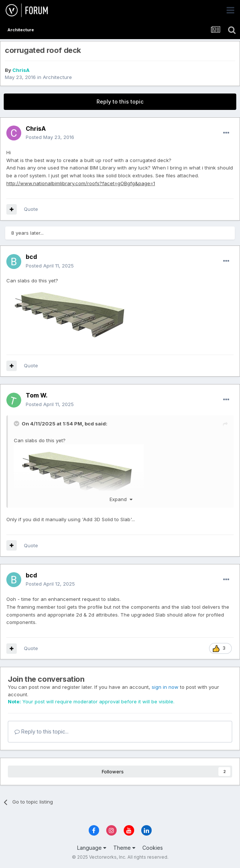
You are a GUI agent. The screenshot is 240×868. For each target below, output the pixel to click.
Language (92, 848)
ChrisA (21, 70)
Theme (124, 848)
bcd (89, 424)
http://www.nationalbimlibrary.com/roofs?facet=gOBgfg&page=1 (81, 183)
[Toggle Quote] (17, 424)
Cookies (153, 848)
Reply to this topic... (42, 731)
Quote (31, 209)
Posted (50, 137)
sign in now (165, 687)
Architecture (57, 77)
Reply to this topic (120, 102)
